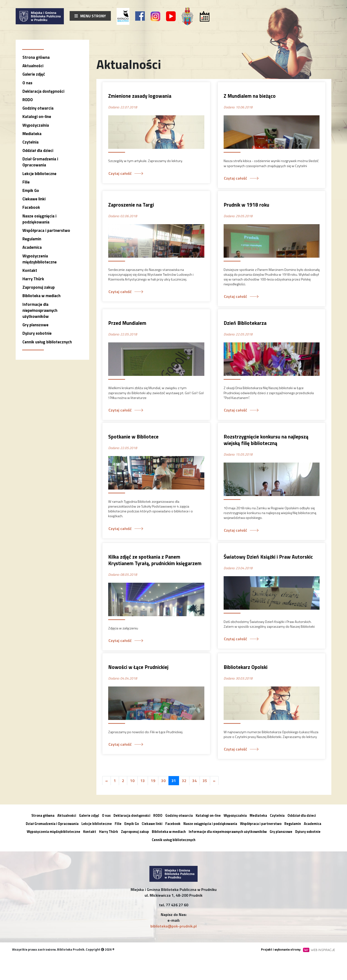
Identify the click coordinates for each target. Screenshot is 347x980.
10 (132, 781)
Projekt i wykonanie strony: (298, 949)
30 (163, 781)
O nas (27, 83)
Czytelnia (30, 142)
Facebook (31, 207)
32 (184, 781)
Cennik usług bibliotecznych (47, 342)
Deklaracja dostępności (43, 91)
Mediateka (32, 134)
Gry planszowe (35, 325)
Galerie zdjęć (34, 74)
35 (205, 781)
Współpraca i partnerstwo (46, 230)
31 (174, 781)
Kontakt (30, 270)
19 (153, 781)
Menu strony (90, 16)
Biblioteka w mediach (41, 296)
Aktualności (33, 66)
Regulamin (32, 239)
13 (143, 781)
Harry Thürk (33, 279)
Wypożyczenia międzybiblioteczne (40, 259)
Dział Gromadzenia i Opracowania (40, 162)
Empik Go (31, 190)
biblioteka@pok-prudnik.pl (173, 926)
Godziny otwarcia (38, 108)
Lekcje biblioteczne (39, 174)
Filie (26, 182)
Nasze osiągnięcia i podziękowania (39, 219)
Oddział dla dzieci (38, 150)
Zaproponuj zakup (39, 287)
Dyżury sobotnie (37, 333)
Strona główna (36, 57)
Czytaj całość (120, 173)
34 (194, 781)
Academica (32, 247)
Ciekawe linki (34, 199)
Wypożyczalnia (36, 125)
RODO (28, 100)
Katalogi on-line (37, 117)
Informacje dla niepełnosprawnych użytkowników (40, 310)
